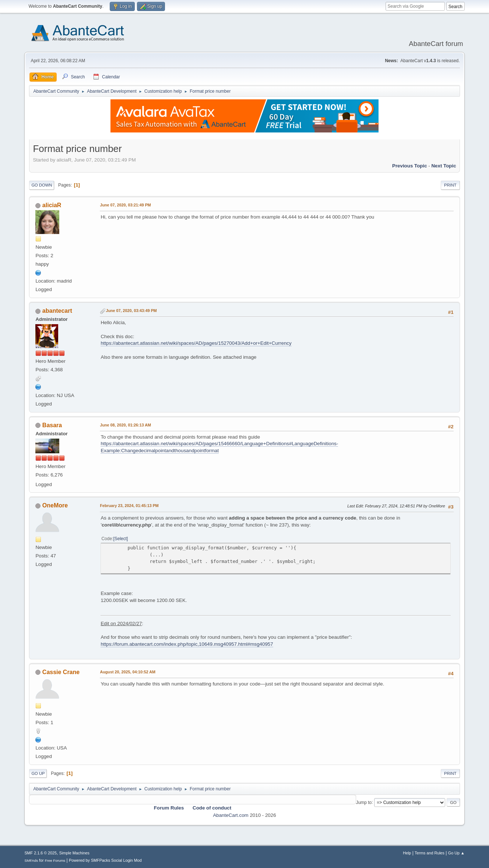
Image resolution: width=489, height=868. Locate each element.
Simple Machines (74, 853)
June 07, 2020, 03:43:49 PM (131, 311)
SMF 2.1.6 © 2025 (41, 853)
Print (450, 185)
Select (121, 539)
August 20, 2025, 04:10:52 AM (128, 672)
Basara (52, 425)
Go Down (42, 185)
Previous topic (410, 166)
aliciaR (52, 205)
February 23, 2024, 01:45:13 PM (129, 506)
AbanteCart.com (231, 815)
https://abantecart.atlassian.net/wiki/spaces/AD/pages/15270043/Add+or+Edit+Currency (196, 343)
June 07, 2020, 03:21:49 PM (125, 205)
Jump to (364, 802)
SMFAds (31, 860)
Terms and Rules (430, 853)
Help (407, 853)
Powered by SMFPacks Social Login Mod (105, 860)
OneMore (55, 505)
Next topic (444, 166)
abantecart (57, 311)
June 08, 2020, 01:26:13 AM (125, 425)
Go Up (38, 773)
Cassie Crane (61, 672)
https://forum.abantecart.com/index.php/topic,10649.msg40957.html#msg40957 (187, 644)
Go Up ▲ (456, 853)
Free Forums (55, 860)
